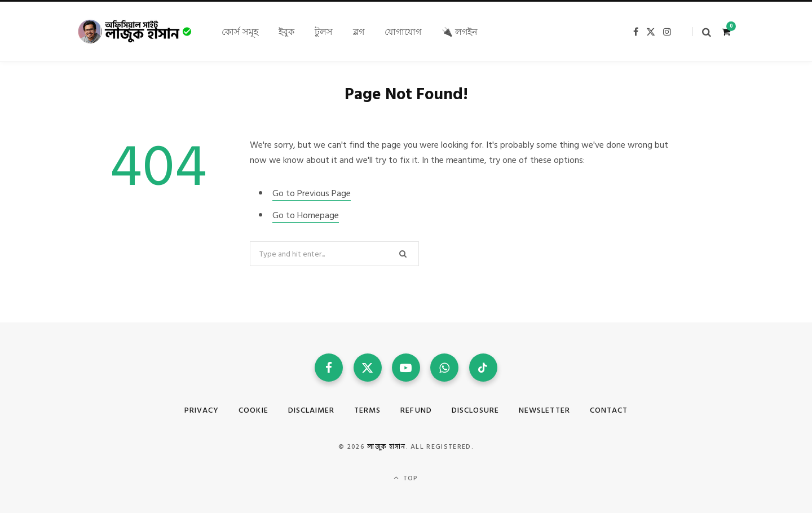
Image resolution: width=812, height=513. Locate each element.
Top (406, 478)
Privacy (202, 410)
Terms (367, 410)
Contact (609, 410)
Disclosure (476, 410)
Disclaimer (312, 410)
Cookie (253, 410)
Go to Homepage (306, 215)
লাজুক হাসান (386, 447)
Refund (416, 410)
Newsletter (544, 410)
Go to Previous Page (312, 193)
